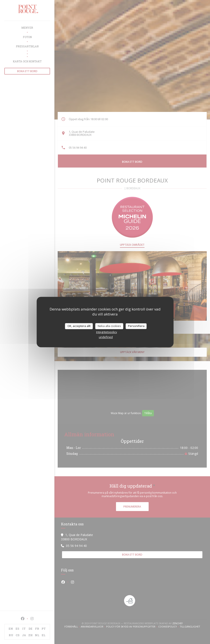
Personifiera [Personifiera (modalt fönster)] (136, 326)
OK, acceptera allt (79, 326)
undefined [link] (106, 337)
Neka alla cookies (109, 326)
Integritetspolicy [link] (107, 332)
